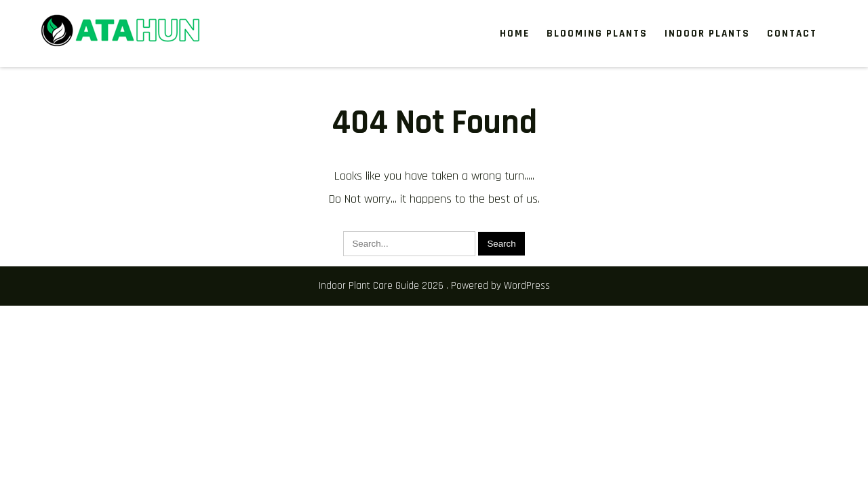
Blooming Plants (597, 34)
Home (515, 34)
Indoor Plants (707, 34)
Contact (792, 34)
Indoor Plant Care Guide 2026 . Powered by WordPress (434, 286)
